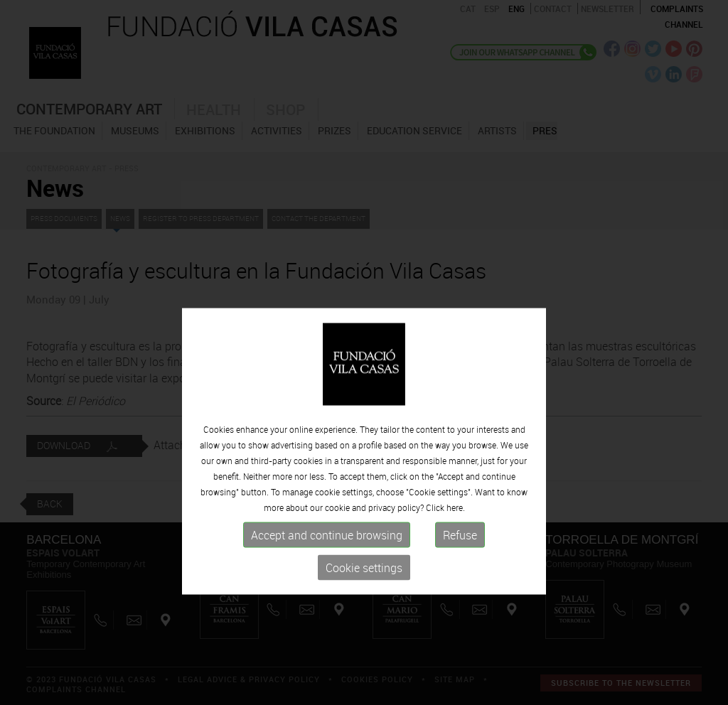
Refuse (460, 567)
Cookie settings (364, 600)
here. (456, 539)
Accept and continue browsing (327, 567)
